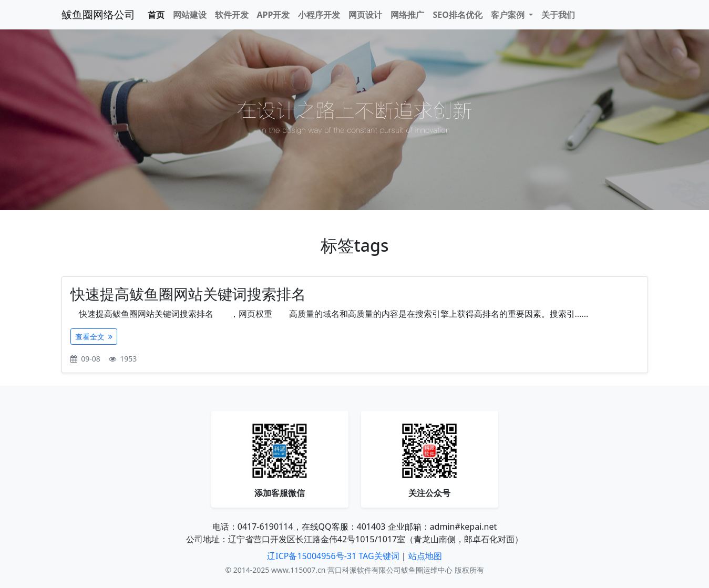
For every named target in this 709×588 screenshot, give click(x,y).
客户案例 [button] (509, 15)
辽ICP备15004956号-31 (312, 556)
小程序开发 (319, 15)
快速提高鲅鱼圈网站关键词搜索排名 (188, 294)
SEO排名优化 (457, 15)
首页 (156, 15)
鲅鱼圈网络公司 (98, 14)
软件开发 (232, 15)
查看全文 (94, 337)
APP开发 (274, 15)
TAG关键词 (379, 556)
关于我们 (558, 15)
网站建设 (190, 15)
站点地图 (425, 556)
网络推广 (407, 15)
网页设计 (365, 15)
